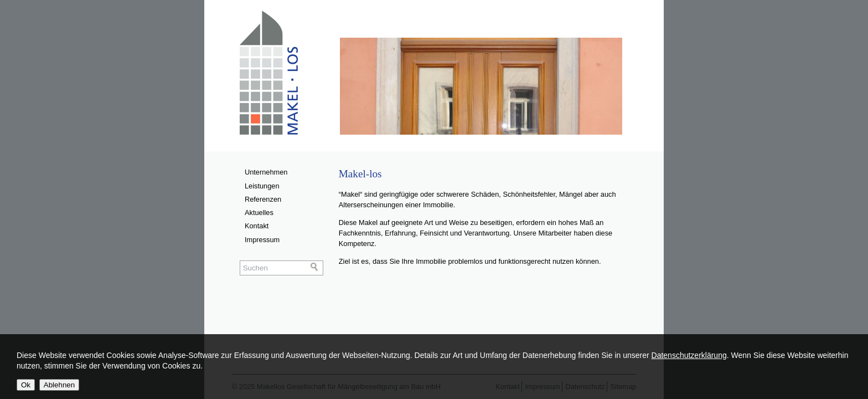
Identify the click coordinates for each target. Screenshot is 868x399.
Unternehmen (266, 172)
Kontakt (257, 226)
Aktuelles (259, 213)
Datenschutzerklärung (689, 355)
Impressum (262, 240)
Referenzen (263, 199)
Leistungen (262, 186)
